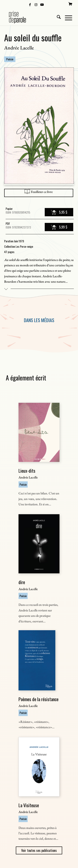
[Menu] (66, 17)
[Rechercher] (57, 17)
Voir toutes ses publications (39, 850)
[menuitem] (70, 4)
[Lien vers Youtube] (42, 4)
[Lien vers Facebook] (30, 4)
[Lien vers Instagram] (36, 4)
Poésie (10, 59)
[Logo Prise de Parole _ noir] (32, 17)
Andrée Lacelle (19, 48)
